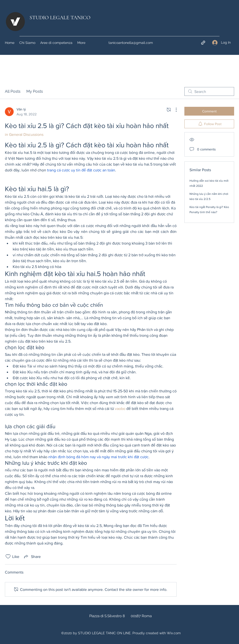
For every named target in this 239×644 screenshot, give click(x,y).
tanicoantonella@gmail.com (131, 43)
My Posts (35, 91)
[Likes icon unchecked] (8, 556)
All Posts (13, 91)
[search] (209, 91)
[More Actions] (174, 110)
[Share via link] (32, 556)
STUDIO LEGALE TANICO (60, 18)
